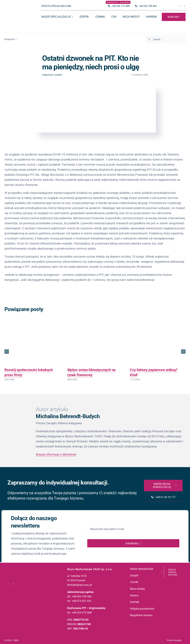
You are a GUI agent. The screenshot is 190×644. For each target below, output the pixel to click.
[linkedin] (184, 6)
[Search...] (166, 39)
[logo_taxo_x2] (17, 8)
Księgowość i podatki (52, 75)
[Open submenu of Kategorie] (16, 39)
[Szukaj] (149, 39)
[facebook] (181, 6)
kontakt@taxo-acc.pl (80, 585)
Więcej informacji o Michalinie (56, 454)
